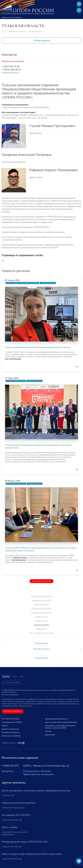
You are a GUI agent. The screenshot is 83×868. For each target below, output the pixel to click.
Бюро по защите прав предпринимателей (61, 722)
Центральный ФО (35, 31)
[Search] (15, 682)
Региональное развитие (16, 31)
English (15, 677)
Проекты (48, 731)
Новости (5, 726)
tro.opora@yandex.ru (10, 73)
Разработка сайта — (13, 743)
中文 (22, 677)
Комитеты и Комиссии (10, 729)
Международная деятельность (57, 719)
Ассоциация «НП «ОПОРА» (12, 722)
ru (79, 10)
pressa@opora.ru (8, 835)
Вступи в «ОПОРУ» (13, 711)
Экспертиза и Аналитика (11, 736)
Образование (50, 735)
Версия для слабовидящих (12, 18)
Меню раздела (42, 41)
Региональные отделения (37, 771)
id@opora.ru (8, 771)
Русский (6, 677)
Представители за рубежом (38, 774)
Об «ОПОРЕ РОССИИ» (11, 719)
